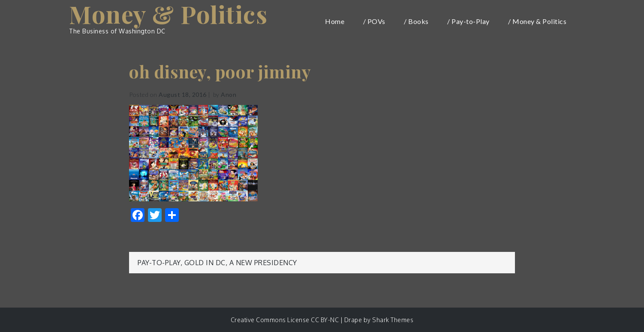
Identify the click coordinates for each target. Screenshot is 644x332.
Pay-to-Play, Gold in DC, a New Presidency (217, 263)
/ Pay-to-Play (468, 21)
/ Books (416, 21)
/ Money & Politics (537, 21)
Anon (229, 94)
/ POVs (374, 21)
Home (335, 21)
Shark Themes (393, 320)
